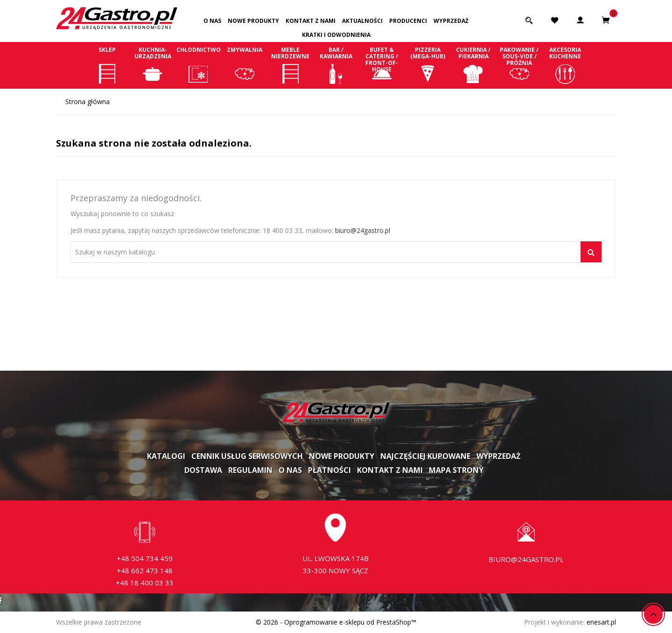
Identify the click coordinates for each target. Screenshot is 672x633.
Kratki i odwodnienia (336, 35)
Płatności (329, 470)
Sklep (107, 65)
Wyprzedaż (451, 21)
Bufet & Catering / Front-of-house (382, 65)
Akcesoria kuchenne (565, 65)
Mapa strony (456, 470)
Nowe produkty (253, 21)
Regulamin (250, 470)
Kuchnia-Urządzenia (153, 65)
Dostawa (203, 470)
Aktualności (362, 21)
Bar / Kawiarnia (336, 65)
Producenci (408, 21)
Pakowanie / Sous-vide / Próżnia (519, 65)
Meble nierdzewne (290, 65)
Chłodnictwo (198, 65)
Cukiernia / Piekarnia (473, 65)
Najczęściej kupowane (425, 456)
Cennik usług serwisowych (247, 456)
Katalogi (166, 456)
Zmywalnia (245, 65)
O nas (212, 21)
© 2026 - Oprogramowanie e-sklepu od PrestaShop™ (336, 622)
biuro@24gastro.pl (363, 230)
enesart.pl (601, 622)
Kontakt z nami (311, 21)
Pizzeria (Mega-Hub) (427, 65)
